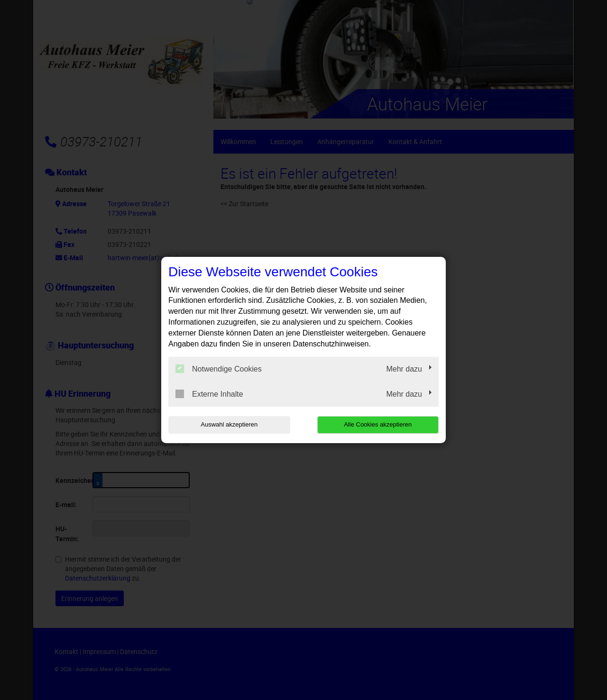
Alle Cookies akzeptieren (378, 424)
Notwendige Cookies (219, 369)
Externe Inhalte (209, 394)
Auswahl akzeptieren (229, 424)
